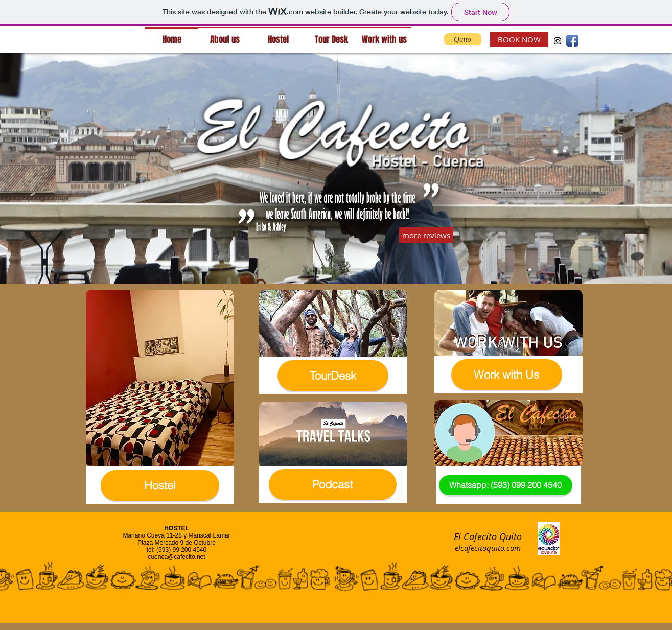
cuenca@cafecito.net (176, 557)
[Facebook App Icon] (572, 41)
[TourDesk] (333, 376)
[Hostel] (160, 485)
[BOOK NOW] (519, 39)
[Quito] (463, 39)
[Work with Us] (507, 375)
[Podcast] (333, 484)
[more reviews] (426, 235)
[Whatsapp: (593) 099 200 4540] (506, 485)
